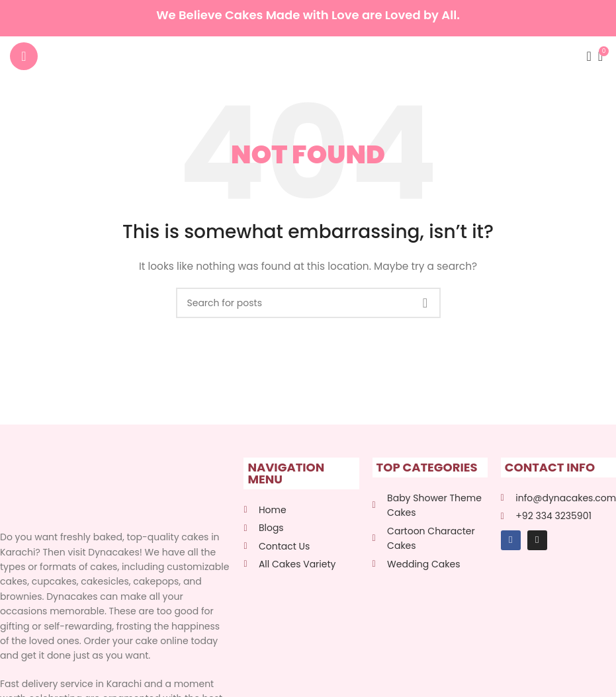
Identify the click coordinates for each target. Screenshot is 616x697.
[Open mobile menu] (24, 56)
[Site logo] (308, 56)
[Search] (585, 56)
